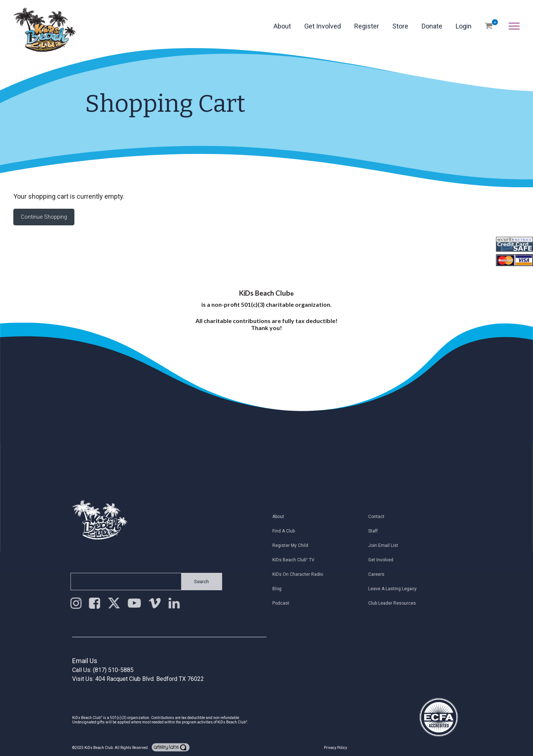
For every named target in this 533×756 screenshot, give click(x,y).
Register (367, 26)
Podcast (283, 603)
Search (200, 582)
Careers (378, 574)
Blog (279, 589)
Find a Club (286, 531)
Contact (378, 517)
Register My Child (292, 545)
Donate (432, 26)
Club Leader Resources (394, 603)
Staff (375, 531)
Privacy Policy (336, 748)
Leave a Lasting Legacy (394, 589)
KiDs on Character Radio (300, 574)
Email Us (85, 661)
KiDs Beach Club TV (295, 560)
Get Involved (323, 26)
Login (464, 26)
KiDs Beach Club (99, 748)
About (282, 26)
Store (400, 26)
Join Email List (385, 545)
